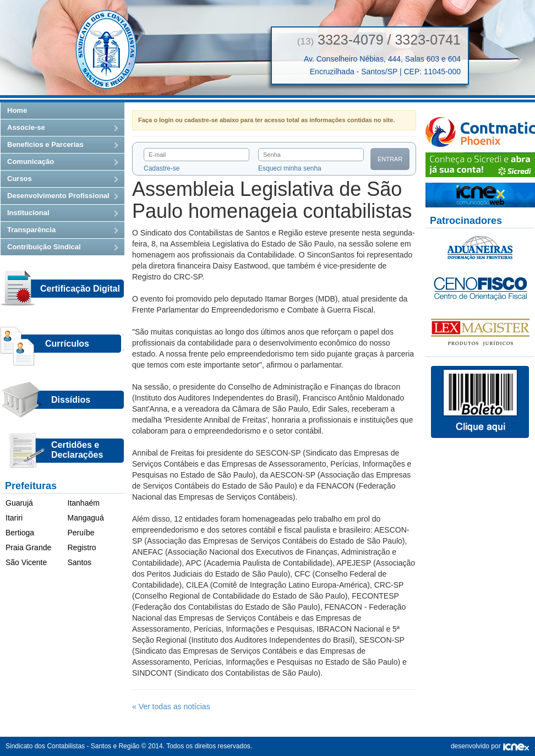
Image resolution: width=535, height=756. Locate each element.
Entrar (390, 159)
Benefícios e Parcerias (45, 144)
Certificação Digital (80, 289)
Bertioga (20, 533)
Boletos (480, 402)
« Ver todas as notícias (171, 706)
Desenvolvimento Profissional (58, 196)
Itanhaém (84, 503)
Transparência (31, 230)
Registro (82, 547)
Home (17, 110)
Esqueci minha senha (290, 168)
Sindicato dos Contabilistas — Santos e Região (106, 50)
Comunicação (31, 161)
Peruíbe (81, 533)
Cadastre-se (162, 168)
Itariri (14, 518)
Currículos (67, 344)
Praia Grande (28, 547)
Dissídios (71, 400)
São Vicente (26, 562)
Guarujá (19, 503)
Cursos (20, 179)
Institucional (28, 213)
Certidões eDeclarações (77, 450)
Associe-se (26, 127)
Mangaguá (86, 518)
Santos (80, 562)
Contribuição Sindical (44, 247)
